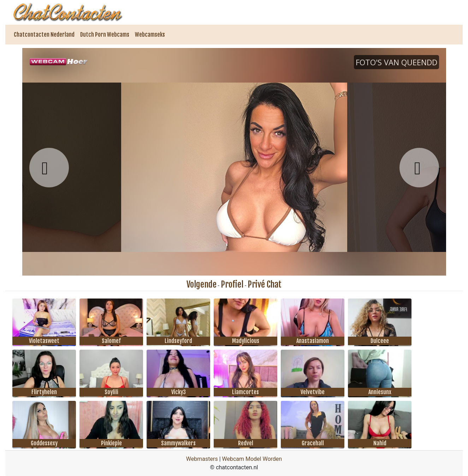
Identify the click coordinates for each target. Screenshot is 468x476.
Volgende (202, 284)
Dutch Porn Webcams (105, 35)
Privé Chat (265, 284)
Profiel (232, 284)
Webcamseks (150, 35)
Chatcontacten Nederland (44, 35)
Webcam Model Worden (252, 459)
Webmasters (202, 459)
